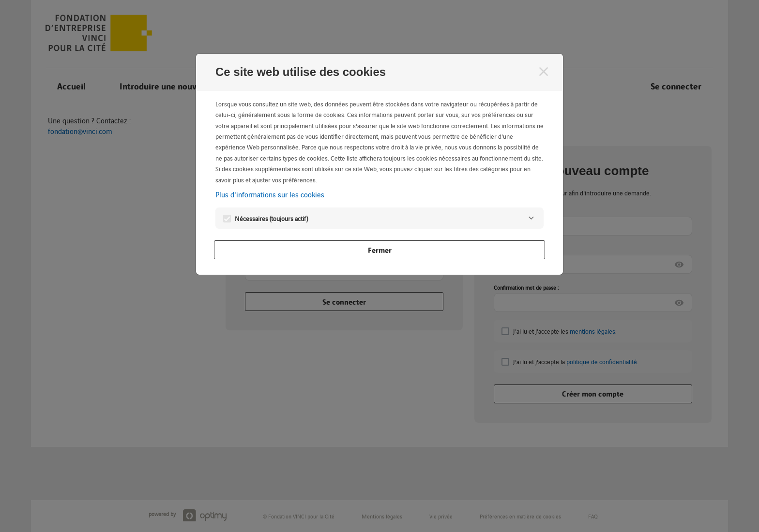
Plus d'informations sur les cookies (270, 194)
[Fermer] (544, 72)
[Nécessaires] (531, 218)
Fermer (380, 250)
